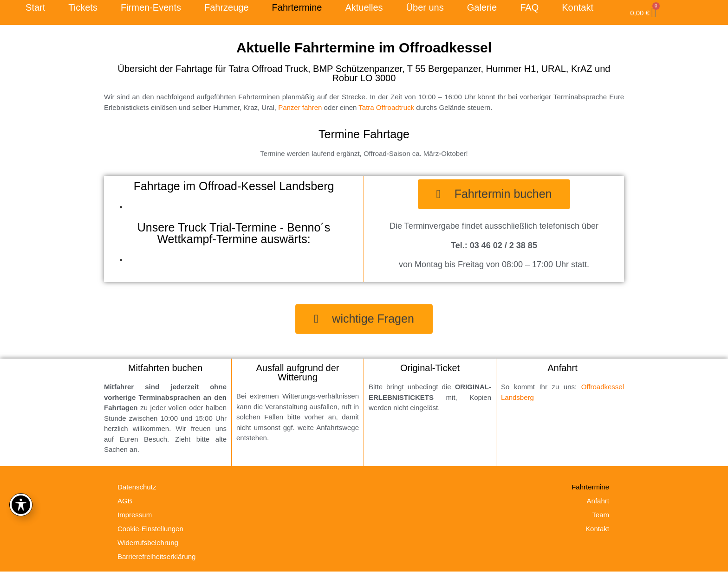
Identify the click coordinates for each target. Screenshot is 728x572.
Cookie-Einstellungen (150, 529)
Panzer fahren (300, 107)
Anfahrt (598, 501)
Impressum (135, 515)
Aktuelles (364, 7)
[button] (494, 192)
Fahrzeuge (227, 7)
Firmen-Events (151, 7)
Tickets (83, 7)
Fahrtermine (297, 7)
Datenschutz (137, 487)
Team (601, 515)
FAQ (529, 7)
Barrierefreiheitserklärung (156, 556)
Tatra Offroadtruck (386, 107)
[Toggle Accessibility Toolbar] (21, 505)
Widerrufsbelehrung (148, 543)
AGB (125, 501)
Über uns (425, 7)
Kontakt (578, 7)
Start (35, 7)
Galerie (482, 7)
